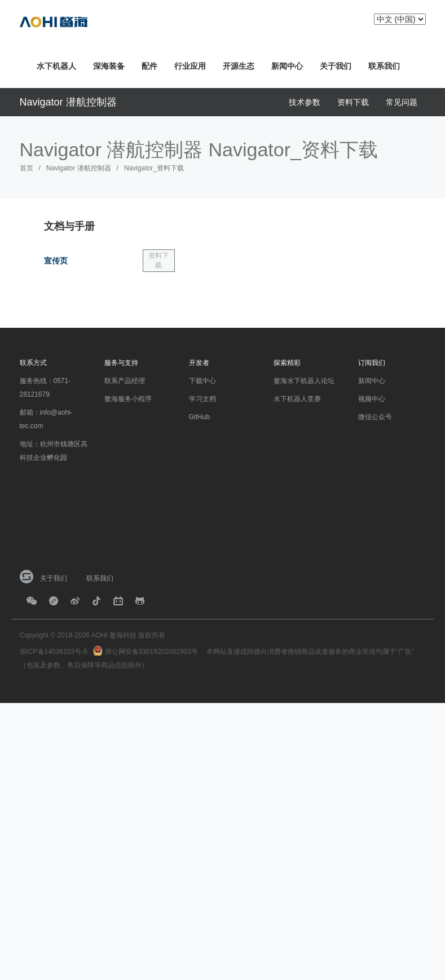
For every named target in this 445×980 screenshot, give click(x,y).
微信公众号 (375, 417)
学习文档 (202, 399)
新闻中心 (287, 66)
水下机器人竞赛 (297, 399)
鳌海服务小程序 (128, 399)
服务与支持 (121, 363)
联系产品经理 (125, 381)
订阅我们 (372, 363)
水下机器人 (56, 66)
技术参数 (305, 102)
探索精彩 (287, 363)
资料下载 (353, 102)
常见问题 (402, 102)
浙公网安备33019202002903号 (151, 652)
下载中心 (202, 381)
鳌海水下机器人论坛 (304, 381)
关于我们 (336, 66)
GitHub (199, 417)
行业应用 (190, 66)
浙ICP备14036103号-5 (54, 652)
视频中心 (372, 399)
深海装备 (109, 66)
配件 (149, 66)
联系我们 (384, 66)
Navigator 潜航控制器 (68, 102)
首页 (27, 168)
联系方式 (33, 363)
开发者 (199, 363)
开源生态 (239, 66)
